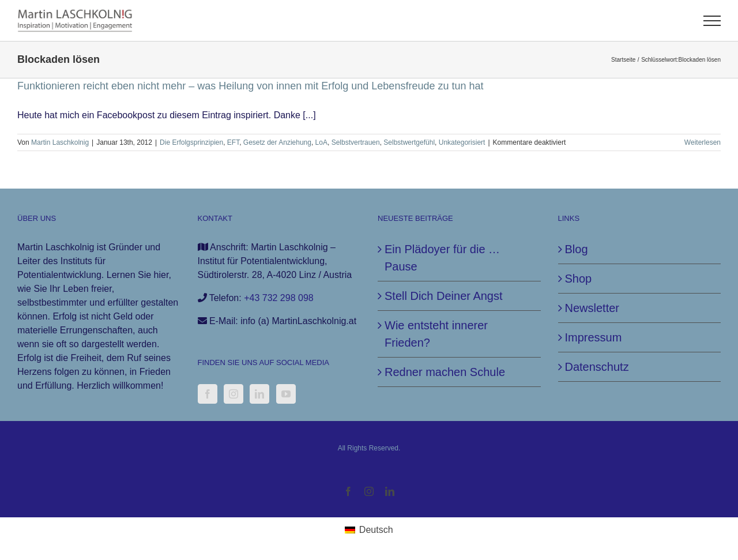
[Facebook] (208, 394)
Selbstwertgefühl (409, 142)
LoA (321, 142)
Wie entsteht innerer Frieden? (436, 334)
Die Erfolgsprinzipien (191, 142)
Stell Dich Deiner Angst (444, 296)
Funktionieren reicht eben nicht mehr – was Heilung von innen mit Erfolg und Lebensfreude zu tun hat (251, 86)
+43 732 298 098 (279, 298)
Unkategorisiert (462, 142)
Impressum (594, 337)
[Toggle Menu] (712, 21)
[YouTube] (286, 394)
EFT (233, 142)
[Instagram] (234, 394)
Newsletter (592, 308)
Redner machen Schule (445, 372)
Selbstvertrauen (356, 142)
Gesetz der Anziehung (277, 142)
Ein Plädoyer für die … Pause (442, 258)
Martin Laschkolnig (60, 142)
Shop (579, 279)
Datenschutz (597, 367)
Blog (577, 249)
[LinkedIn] (259, 394)
